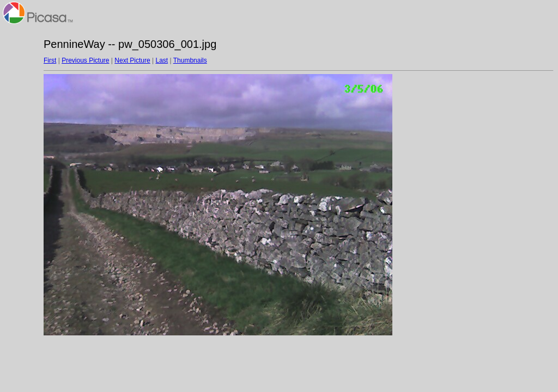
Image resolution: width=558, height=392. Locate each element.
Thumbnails (190, 60)
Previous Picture (85, 60)
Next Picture (132, 60)
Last (162, 60)
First (50, 60)
